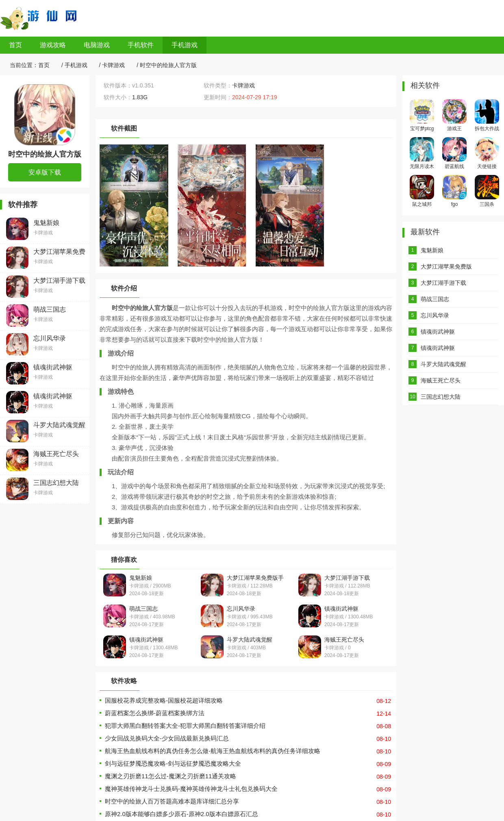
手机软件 (141, 45)
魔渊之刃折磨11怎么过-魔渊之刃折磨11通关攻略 (171, 776)
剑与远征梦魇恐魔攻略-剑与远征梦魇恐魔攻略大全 (173, 763)
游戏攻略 (53, 45)
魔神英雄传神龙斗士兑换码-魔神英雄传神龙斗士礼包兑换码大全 (191, 789)
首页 (15, 45)
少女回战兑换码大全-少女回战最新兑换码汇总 (167, 738)
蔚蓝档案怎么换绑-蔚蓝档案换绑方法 (155, 713)
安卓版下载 (45, 172)
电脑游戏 (97, 45)
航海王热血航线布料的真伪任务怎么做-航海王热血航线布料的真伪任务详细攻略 (213, 751)
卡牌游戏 (113, 65)
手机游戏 (185, 45)
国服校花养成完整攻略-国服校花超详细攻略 (164, 700)
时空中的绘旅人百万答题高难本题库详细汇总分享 (172, 801)
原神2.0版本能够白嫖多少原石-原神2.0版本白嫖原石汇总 (181, 814)
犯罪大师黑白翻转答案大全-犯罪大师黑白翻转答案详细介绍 (185, 726)
